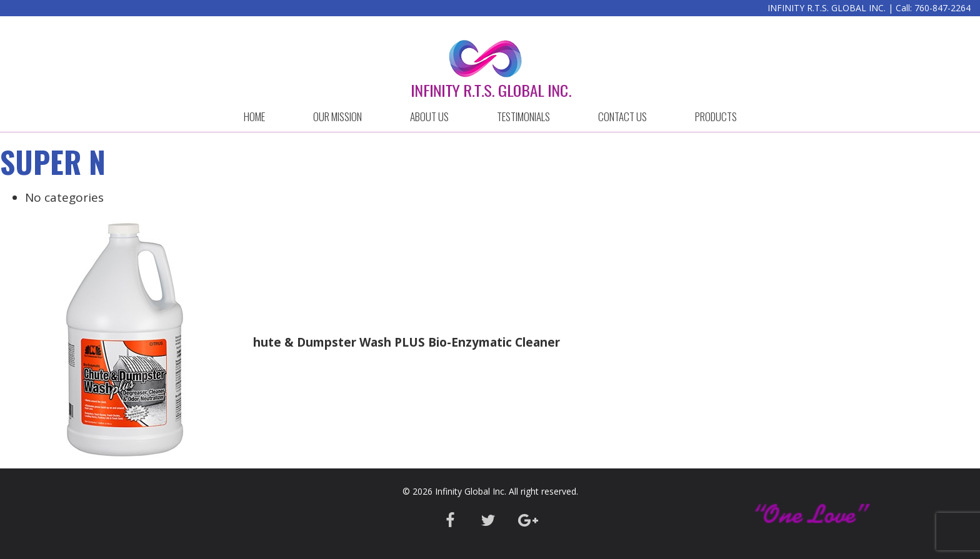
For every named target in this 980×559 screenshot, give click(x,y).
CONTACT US (622, 116)
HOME (254, 116)
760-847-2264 (942, 8)
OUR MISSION (337, 116)
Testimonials (523, 116)
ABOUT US (429, 116)
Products (716, 116)
